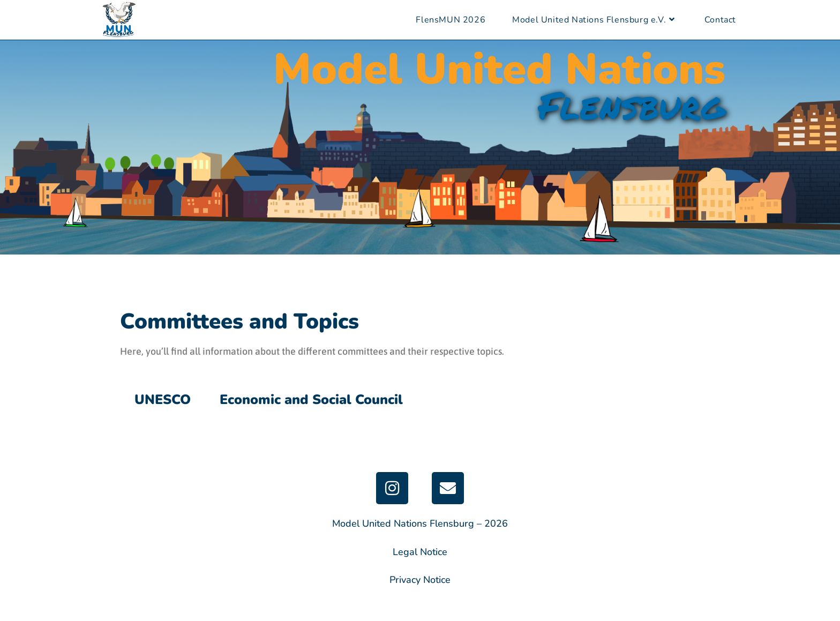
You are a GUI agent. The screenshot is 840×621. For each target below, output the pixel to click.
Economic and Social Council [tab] (311, 400)
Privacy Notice (420, 580)
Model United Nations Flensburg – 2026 (420, 523)
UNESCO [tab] (163, 400)
